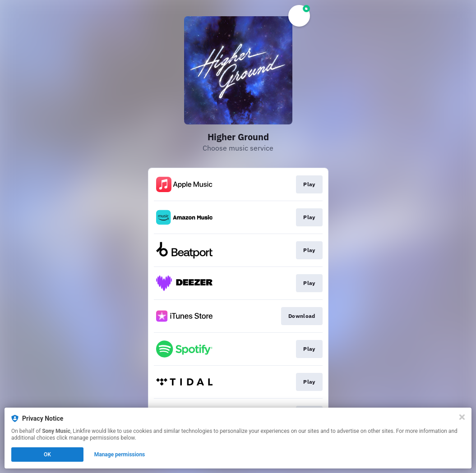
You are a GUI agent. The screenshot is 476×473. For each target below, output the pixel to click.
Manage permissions (120, 455)
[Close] (462, 417)
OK (47, 455)
